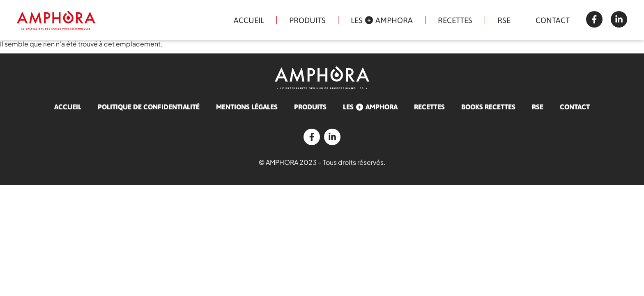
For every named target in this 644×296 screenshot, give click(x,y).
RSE (504, 20)
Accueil (249, 20)
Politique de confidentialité (149, 107)
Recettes (455, 20)
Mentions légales (247, 107)
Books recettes (488, 107)
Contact (553, 20)
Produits (307, 20)
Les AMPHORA (382, 20)
